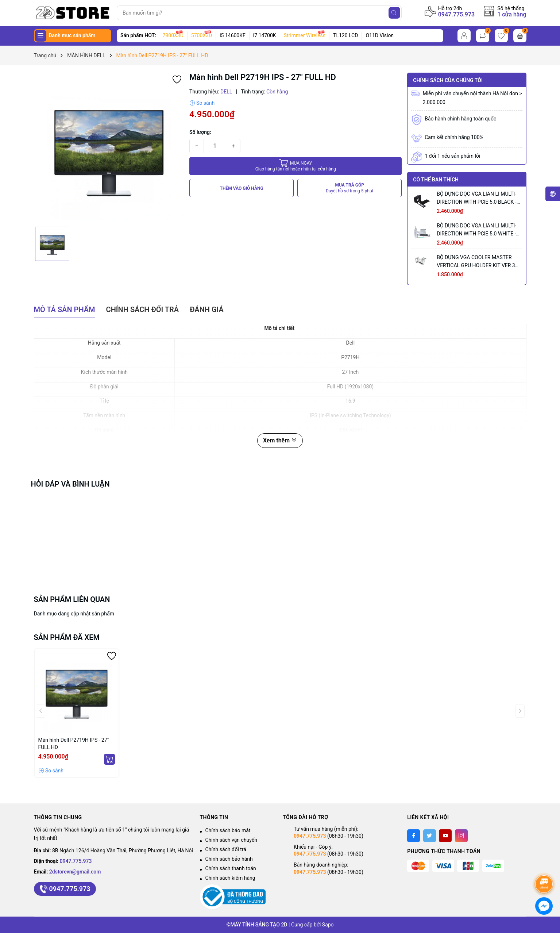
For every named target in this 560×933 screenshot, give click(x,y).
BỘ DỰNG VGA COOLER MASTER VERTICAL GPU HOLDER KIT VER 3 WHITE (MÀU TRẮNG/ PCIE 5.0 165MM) (476, 262)
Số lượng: (200, 132)
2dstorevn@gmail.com (75, 872)
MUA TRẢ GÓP (350, 188)
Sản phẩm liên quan (72, 599)
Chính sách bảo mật (228, 830)
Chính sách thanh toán (231, 868)
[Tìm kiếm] (394, 13)
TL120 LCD (345, 35)
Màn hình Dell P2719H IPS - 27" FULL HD (74, 744)
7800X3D (173, 35)
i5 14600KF (233, 35)
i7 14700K (265, 35)
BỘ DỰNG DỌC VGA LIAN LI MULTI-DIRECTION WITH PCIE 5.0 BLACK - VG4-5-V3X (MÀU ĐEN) (476, 198)
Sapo (328, 925)
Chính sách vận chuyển (231, 840)
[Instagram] (461, 836)
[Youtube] (445, 836)
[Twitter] (430, 836)
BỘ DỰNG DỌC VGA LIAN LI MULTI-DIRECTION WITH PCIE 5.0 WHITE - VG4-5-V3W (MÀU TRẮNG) (476, 230)
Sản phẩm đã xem (67, 637)
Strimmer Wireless (305, 35)
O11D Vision (380, 35)
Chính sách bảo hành (229, 859)
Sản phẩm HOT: (138, 35)
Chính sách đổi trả (226, 849)
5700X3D (202, 35)
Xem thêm (280, 440)
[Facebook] (414, 836)
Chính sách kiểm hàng (230, 878)
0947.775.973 (457, 14)
